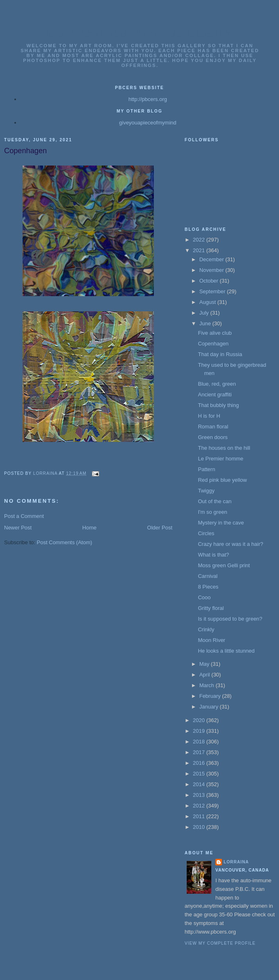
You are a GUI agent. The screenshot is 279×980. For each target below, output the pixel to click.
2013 (200, 795)
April (206, 675)
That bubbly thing (218, 405)
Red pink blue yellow (222, 480)
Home (90, 528)
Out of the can (215, 501)
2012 (200, 806)
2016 (200, 763)
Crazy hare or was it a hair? (230, 544)
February (211, 696)
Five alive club (215, 333)
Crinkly (206, 629)
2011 (200, 816)
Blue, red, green (217, 384)
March (208, 685)
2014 (200, 784)
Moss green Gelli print (224, 565)
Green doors (213, 437)
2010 (200, 827)
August (208, 302)
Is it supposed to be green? (230, 619)
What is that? (213, 555)
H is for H (209, 416)
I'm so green (212, 512)
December (213, 259)
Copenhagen (213, 344)
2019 (200, 731)
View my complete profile (220, 943)
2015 (200, 774)
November (213, 270)
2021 (200, 250)
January (210, 707)
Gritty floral (211, 608)
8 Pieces (208, 587)
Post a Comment (24, 516)
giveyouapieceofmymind (148, 123)
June (206, 323)
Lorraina (236, 862)
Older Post (160, 528)
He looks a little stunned (226, 651)
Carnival (208, 576)
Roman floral (213, 427)
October (210, 281)
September (213, 291)
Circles (206, 533)
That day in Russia (220, 354)
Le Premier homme (221, 459)
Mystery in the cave (221, 523)
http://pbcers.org (148, 99)
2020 (200, 720)
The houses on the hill (224, 448)
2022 (200, 240)
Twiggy (206, 491)
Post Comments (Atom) (65, 542)
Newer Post (18, 528)
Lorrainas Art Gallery (140, 34)
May (205, 664)
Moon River (211, 640)
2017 (200, 752)
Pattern (206, 469)
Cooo (204, 597)
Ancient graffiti (215, 395)
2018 (200, 742)
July (205, 313)
